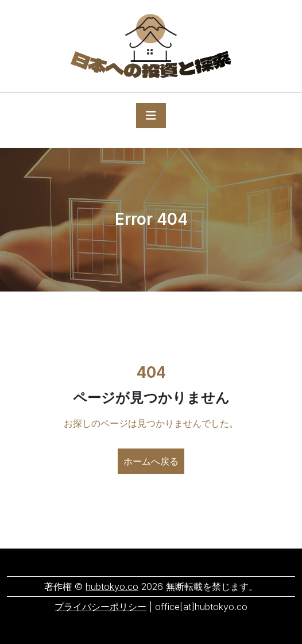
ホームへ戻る (151, 461)
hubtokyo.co (112, 586)
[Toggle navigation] (151, 116)
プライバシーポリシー (100, 607)
